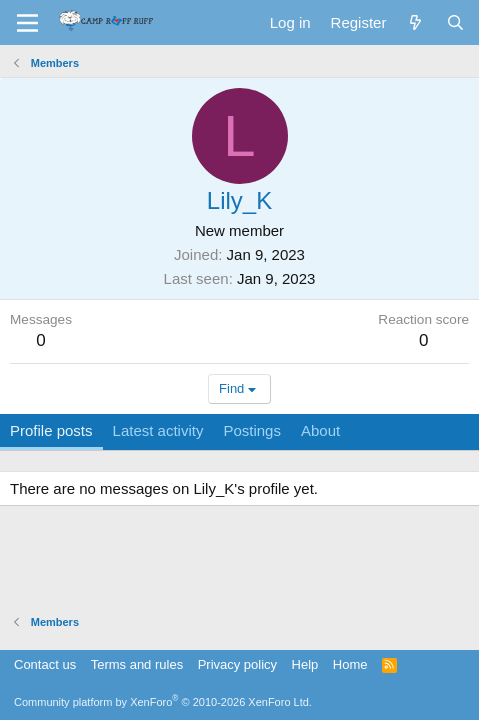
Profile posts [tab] (51, 430)
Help (305, 664)
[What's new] (415, 22)
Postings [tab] (252, 430)
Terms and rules (137, 664)
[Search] (455, 22)
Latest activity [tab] (158, 430)
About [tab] (320, 430)
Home (350, 664)
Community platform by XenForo (163, 702)
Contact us (45, 664)
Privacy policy (237, 664)
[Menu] (27, 23)
